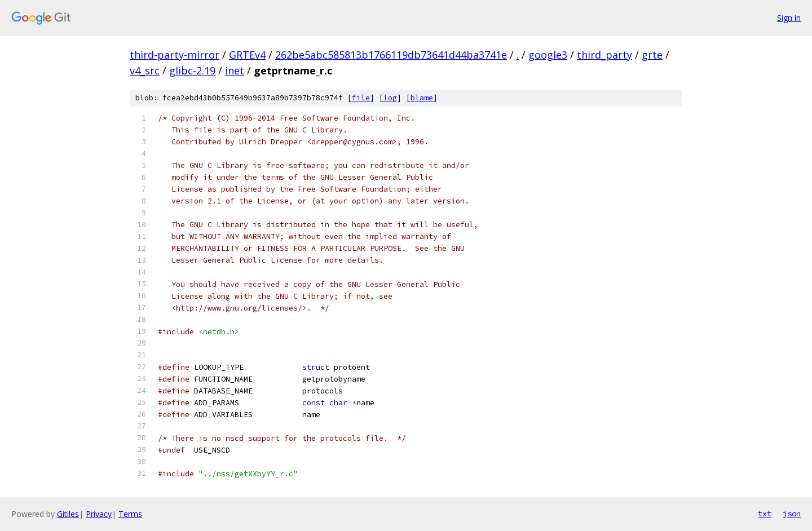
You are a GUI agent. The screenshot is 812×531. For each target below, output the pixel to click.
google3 (548, 55)
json (792, 514)
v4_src (145, 70)
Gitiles (68, 514)
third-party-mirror (175, 55)
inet (235, 70)
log (390, 98)
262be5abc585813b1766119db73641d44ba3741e (391, 55)
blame (422, 98)
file (361, 98)
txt (765, 514)
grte (652, 55)
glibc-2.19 (192, 70)
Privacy (99, 514)
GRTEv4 (247, 55)
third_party (604, 55)
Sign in (789, 18)
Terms (130, 514)
